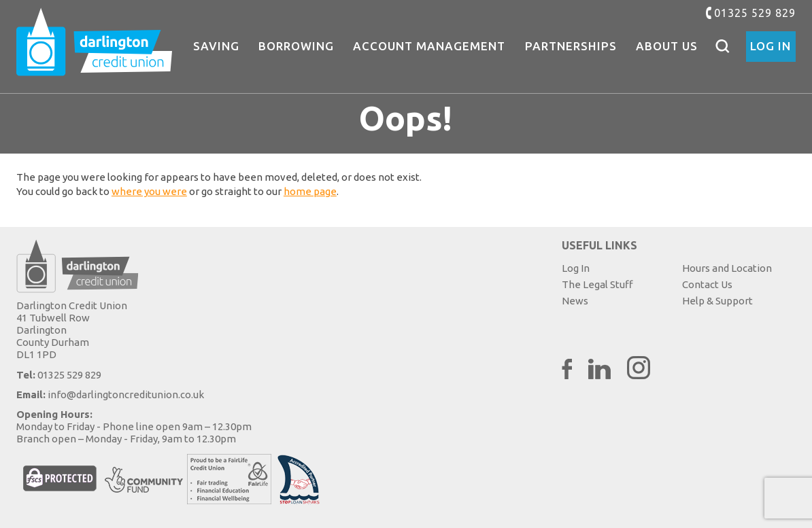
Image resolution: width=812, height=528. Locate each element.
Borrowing (296, 46)
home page (310, 191)
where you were (149, 191)
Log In (771, 46)
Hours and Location (727, 268)
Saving (216, 46)
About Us (667, 46)
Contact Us (707, 284)
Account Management (429, 46)
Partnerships (571, 46)
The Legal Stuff (597, 284)
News (575, 301)
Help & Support (717, 301)
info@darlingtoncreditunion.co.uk (126, 394)
